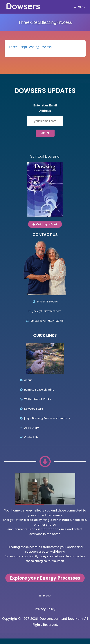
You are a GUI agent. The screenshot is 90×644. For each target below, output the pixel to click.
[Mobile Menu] (80, 7)
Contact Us (45, 235)
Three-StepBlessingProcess (30, 47)
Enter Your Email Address (45, 108)
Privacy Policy (45, 609)
